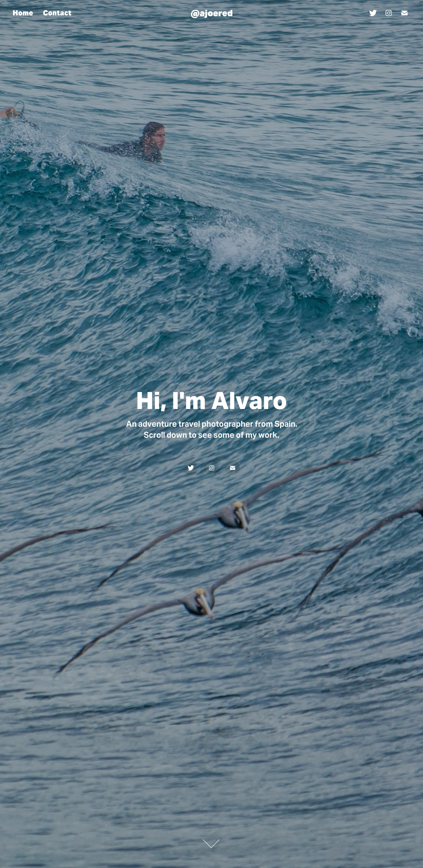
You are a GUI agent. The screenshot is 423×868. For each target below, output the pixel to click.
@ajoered (212, 13)
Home (23, 13)
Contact (57, 13)
